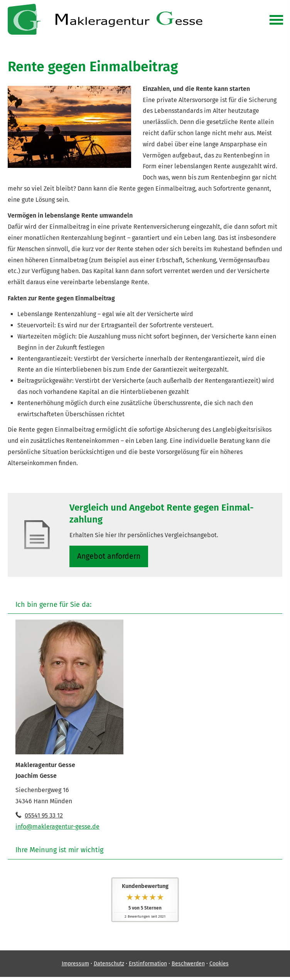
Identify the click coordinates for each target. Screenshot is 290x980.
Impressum (75, 965)
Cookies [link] (219, 965)
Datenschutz (109, 965)
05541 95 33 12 (44, 817)
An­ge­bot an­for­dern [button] (110, 557)
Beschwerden (188, 965)
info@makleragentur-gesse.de (57, 828)
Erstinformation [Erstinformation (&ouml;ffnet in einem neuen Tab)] (148, 965)
